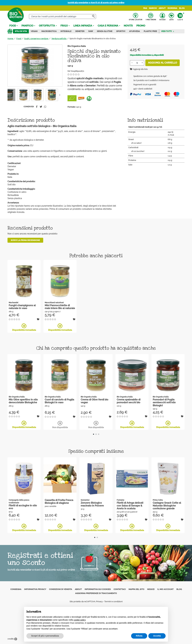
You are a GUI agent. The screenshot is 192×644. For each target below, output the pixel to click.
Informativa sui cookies (98, 589)
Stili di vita (21, 31)
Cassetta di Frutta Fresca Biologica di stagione (59, 502)
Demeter (80, 31)
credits (12, 639)
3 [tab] (99, 434)
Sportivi (121, 31)
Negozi (151, 589)
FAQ (145, 8)
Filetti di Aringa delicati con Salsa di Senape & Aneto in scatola (130, 506)
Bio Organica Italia (77, 46)
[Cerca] (62, 17)
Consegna (16, 589)
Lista (171, 17)
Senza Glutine (105, 31)
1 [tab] (94, 434)
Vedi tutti (168, 31)
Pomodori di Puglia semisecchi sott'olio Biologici (164, 402)
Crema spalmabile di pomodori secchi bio (129, 401)
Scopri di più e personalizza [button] (45, 636)
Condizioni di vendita (61, 589)
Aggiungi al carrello (163, 63)
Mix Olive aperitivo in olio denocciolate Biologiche (23, 401)
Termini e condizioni (113, 602)
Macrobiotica (49, 31)
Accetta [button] (157, 636)
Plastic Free (150, 31)
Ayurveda (134, 31)
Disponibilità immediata (24, 327)
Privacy (99, 602)
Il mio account (165, 589)
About (162, 8)
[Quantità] (137, 63)
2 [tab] (96, 434)
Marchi (153, 8)
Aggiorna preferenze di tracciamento (96, 593)
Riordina (172, 8)
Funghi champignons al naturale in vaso (22, 307)
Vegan (34, 31)
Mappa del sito (136, 589)
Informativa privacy (35, 589)
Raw (91, 31)
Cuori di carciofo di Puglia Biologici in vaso (59, 401)
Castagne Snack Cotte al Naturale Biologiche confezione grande (167, 506)
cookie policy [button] (80, 620)
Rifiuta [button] (139, 636)
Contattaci (120, 589)
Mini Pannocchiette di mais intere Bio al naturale (60, 307)
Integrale (66, 31)
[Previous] (60, 95)
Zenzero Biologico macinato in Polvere (92, 504)
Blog (182, 8)
